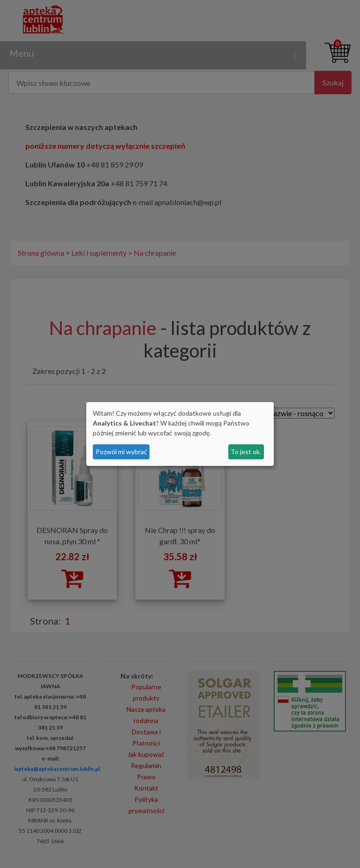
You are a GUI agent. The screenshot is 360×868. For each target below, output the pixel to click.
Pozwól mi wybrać (121, 452)
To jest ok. (246, 452)
